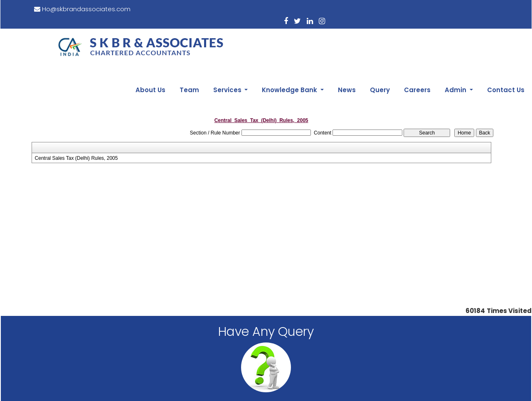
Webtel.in (374, 385)
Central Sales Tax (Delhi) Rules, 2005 (76, 105)
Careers (431, 38)
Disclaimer (266, 365)
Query (399, 38)
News (371, 38)
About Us (197, 38)
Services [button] (264, 38)
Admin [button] (465, 38)
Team (230, 38)
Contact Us (508, 38)
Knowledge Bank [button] (321, 38)
